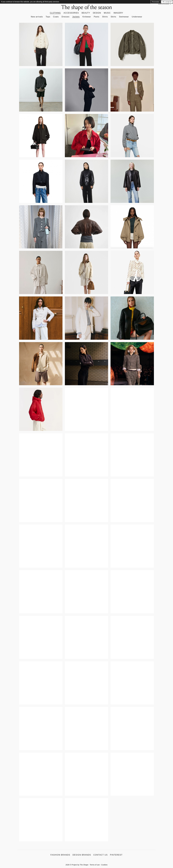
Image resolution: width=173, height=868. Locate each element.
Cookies (104, 865)
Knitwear (87, 17)
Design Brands (82, 855)
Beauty (86, 13)
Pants (97, 17)
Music (107, 13)
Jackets (76, 17)
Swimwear (124, 17)
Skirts (113, 17)
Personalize (156, 2)
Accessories (71, 13)
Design (97, 13)
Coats (56, 17)
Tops (48, 17)
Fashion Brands (60, 855)
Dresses (65, 17)
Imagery (118, 13)
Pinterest (116, 855)
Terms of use (95, 865)
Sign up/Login (164, 4)
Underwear (137, 17)
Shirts (105, 17)
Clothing (55, 13)
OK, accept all (167, 2)
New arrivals (37, 17)
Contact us (100, 855)
